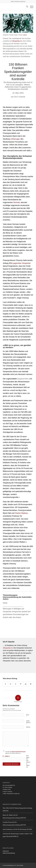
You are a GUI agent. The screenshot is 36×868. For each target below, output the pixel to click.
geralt (25, 35)
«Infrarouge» (15, 139)
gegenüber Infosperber (22, 263)
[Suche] (26, 7)
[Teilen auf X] (10, 684)
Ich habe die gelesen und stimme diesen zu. (15, 752)
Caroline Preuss (7, 822)
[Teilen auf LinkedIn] (26, 684)
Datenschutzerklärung (9, 853)
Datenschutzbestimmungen (19, 752)
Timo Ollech (6, 808)
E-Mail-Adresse (28, 723)
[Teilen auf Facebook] (5, 684)
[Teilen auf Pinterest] (21, 684)
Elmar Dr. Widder (8, 815)
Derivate (17, 202)
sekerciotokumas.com (9, 829)
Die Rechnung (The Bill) (25, 829)
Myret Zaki (17, 136)
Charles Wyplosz (21, 513)
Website (28, 727)
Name (28, 716)
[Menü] (31, 7)
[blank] (15, 7)
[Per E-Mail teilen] (31, 684)
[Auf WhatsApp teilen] (16, 684)
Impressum (6, 851)
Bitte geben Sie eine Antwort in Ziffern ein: (28, 761)
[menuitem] (26, 7)
